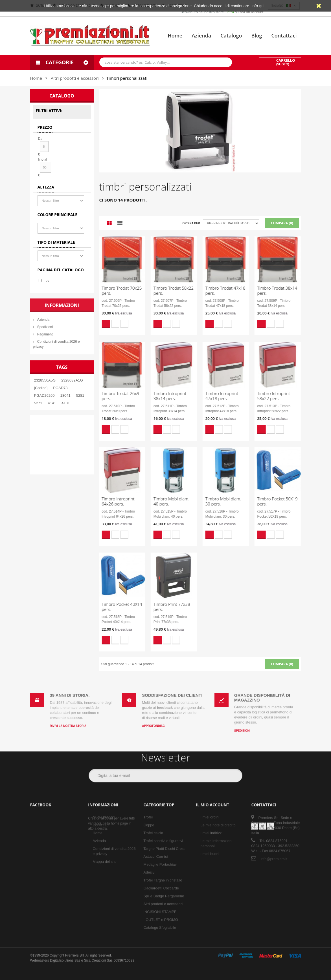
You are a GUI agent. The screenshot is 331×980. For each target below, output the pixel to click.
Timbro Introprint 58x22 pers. (268, 396)
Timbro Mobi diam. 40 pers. (166, 501)
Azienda (201, 36)
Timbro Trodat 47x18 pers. (220, 291)
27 (47, 281)
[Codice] (41, 388)
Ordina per (191, 223)
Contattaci (284, 36)
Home (175, 36)
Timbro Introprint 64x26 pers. (113, 501)
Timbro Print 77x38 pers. (167, 607)
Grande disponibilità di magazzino (262, 693)
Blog (257, 36)
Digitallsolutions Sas (65, 955)
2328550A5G (45, 380)
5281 (80, 395)
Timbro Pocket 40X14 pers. (117, 607)
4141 (52, 403)
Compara (119, 324)
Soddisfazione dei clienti (172, 690)
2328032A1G (72, 380)
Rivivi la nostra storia (68, 721)
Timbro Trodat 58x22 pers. (168, 291)
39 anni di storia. (70, 690)
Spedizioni (242, 725)
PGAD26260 (44, 395)
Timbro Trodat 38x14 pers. (272, 291)
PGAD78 (60, 388)
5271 (38, 403)
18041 (65, 395)
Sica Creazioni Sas (98, 955)
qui (262, 6)
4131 (66, 403)
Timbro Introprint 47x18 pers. (216, 396)
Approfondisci (154, 721)
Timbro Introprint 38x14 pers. (165, 396)
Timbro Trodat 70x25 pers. (117, 291)
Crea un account (250, 12)
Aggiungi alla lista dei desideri (110, 324)
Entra (230, 12)
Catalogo (231, 36)
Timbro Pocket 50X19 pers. (272, 501)
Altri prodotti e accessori (75, 78)
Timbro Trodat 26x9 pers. (115, 396)
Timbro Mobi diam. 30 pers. (218, 501)
